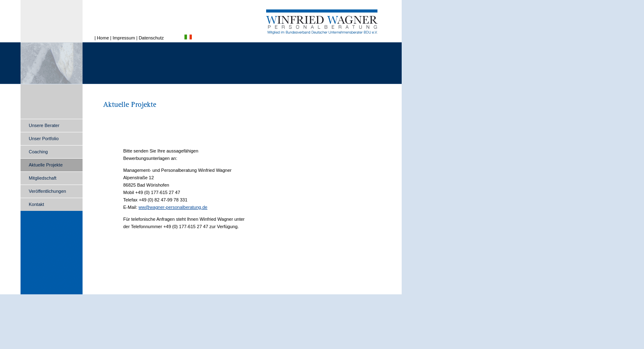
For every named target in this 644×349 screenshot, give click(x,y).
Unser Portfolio (44, 139)
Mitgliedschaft (43, 178)
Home (103, 38)
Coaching (38, 152)
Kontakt (36, 204)
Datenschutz (151, 38)
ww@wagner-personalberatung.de (173, 207)
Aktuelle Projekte (46, 165)
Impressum (124, 38)
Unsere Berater (44, 125)
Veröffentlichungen (47, 191)
